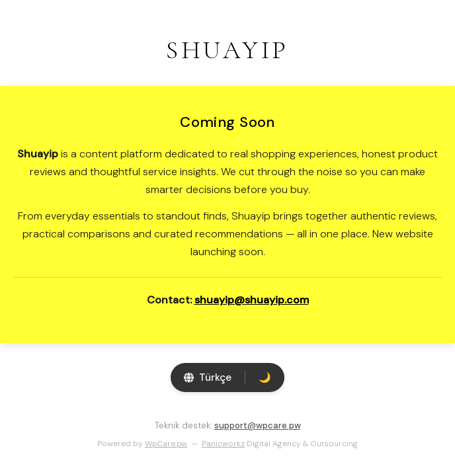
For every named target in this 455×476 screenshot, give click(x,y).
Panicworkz (223, 444)
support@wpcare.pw (258, 425)
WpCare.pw (166, 444)
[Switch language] (208, 377)
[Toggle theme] (265, 377)
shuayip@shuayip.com (252, 300)
